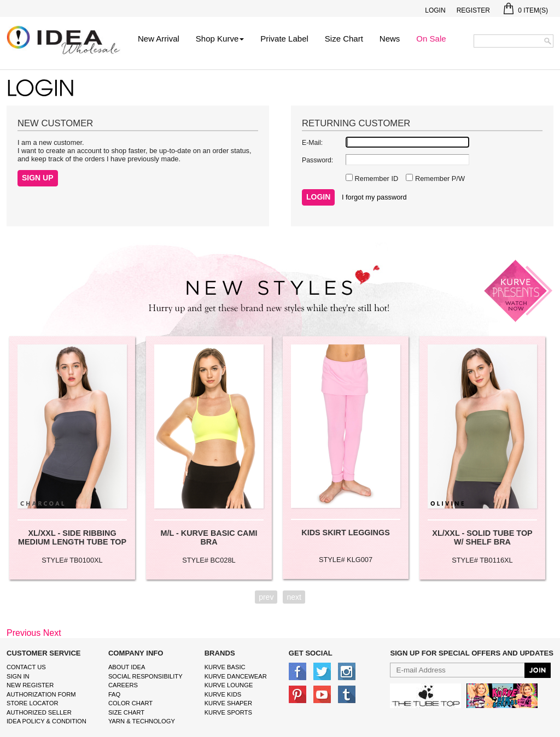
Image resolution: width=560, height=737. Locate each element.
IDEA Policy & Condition (46, 721)
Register (473, 10)
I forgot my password (374, 197)
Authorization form (41, 694)
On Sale (431, 39)
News (390, 39)
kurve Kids (223, 694)
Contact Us (26, 667)
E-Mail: (312, 143)
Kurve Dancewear (236, 676)
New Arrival (159, 39)
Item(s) (526, 10)
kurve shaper (228, 703)
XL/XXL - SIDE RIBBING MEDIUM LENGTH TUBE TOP (72, 537)
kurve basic (225, 667)
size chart (126, 712)
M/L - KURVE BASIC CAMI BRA (209, 537)
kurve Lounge (229, 685)
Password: (317, 160)
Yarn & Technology (142, 721)
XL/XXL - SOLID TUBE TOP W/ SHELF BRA (482, 537)
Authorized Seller (39, 712)
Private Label (284, 39)
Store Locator (33, 703)
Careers (123, 685)
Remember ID (375, 179)
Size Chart (344, 39)
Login (435, 10)
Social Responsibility (145, 676)
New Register (30, 685)
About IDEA (127, 667)
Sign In (18, 676)
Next (52, 633)
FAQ (114, 694)
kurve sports (228, 712)
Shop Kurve (220, 39)
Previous (24, 633)
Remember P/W (439, 179)
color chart (130, 703)
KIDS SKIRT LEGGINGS (346, 533)
